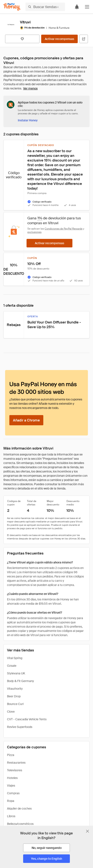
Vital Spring (15, 658)
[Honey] (12, 7)
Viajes (11, 786)
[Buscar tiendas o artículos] (45, 7)
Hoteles (12, 778)
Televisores (15, 770)
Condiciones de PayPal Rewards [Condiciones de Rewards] (63, 229)
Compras (13, 793)
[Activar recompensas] (59, 39)
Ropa (11, 801)
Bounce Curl (15, 704)
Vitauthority (15, 689)
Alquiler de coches (19, 808)
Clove (11, 712)
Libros (11, 816)
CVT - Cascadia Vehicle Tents (27, 719)
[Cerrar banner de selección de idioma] (87, 831)
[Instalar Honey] (28, 120)
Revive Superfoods (20, 727)
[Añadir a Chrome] (26, 420)
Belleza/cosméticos (20, 824)
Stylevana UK (16, 673)
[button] (87, 7)
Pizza (11, 755)
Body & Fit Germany (20, 681)
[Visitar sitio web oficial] (84, 39)
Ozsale (12, 666)
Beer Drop (14, 696)
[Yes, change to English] (46, 859)
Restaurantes (16, 763)
